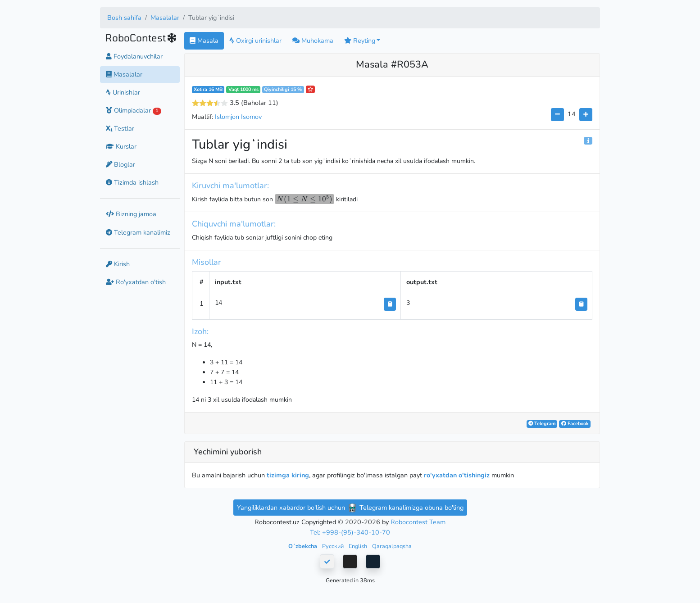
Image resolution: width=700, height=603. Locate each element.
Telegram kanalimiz (138, 232)
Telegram (542, 424)
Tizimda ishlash (132, 182)
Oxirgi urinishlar (255, 41)
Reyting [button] (360, 41)
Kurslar (121, 146)
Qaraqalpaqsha (392, 546)
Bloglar (120, 164)
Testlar (120, 128)
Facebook (575, 424)
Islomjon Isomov (238, 117)
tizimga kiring (288, 475)
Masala (204, 41)
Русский (334, 546)
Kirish (118, 264)
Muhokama (313, 41)
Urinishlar (123, 92)
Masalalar (165, 18)
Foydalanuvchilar (134, 56)
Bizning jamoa (131, 214)
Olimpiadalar (134, 110)
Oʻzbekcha (303, 546)
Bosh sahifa (124, 18)
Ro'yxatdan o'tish (136, 282)
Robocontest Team (418, 522)
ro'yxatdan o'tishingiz (457, 475)
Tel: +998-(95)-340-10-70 (350, 532)
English (359, 546)
